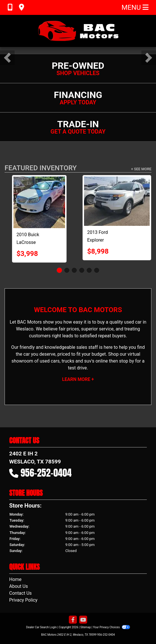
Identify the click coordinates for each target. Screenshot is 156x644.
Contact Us (21, 593)
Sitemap (86, 627)
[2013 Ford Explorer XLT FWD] (117, 201)
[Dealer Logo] (78, 31)
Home (15, 579)
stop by (126, 361)
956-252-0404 (46, 473)
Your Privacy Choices (111, 627)
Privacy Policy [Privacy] (23, 600)
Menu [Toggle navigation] (135, 7)
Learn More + (78, 379)
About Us (18, 586)
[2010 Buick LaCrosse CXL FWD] (39, 202)
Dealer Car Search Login (41, 627)
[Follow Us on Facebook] (73, 620)
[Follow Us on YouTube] (83, 620)
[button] (7, 58)
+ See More (141, 169)
